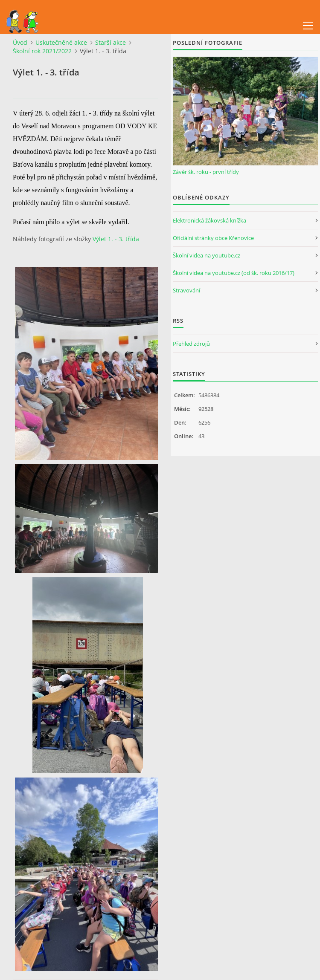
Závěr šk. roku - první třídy (206, 172)
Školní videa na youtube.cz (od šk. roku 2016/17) (234, 273)
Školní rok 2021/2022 (42, 51)
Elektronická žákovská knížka (209, 220)
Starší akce (111, 42)
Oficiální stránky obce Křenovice (213, 238)
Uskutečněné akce (61, 42)
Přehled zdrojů (191, 344)
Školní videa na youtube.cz (207, 255)
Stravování (186, 290)
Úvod (20, 42)
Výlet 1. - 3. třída (116, 239)
